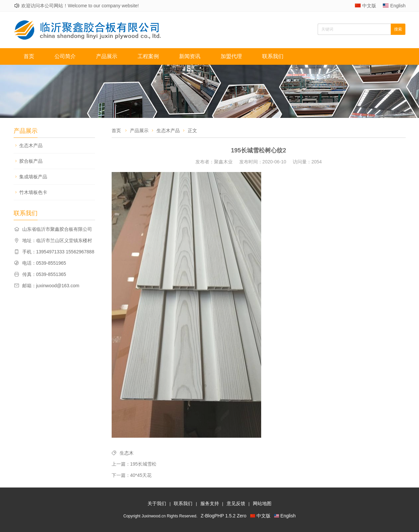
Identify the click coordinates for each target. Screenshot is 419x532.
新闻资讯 (190, 56)
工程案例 (148, 56)
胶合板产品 (31, 161)
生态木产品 (31, 145)
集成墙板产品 (33, 177)
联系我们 (273, 56)
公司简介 (65, 56)
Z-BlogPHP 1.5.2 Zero (223, 516)
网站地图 (262, 503)
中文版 (369, 6)
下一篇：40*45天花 (132, 475)
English (398, 6)
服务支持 (210, 503)
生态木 (127, 453)
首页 (29, 56)
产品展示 (107, 56)
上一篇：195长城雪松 (134, 464)
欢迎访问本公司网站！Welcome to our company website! (80, 6)
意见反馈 (236, 503)
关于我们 (157, 503)
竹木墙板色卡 (33, 192)
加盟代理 (231, 56)
